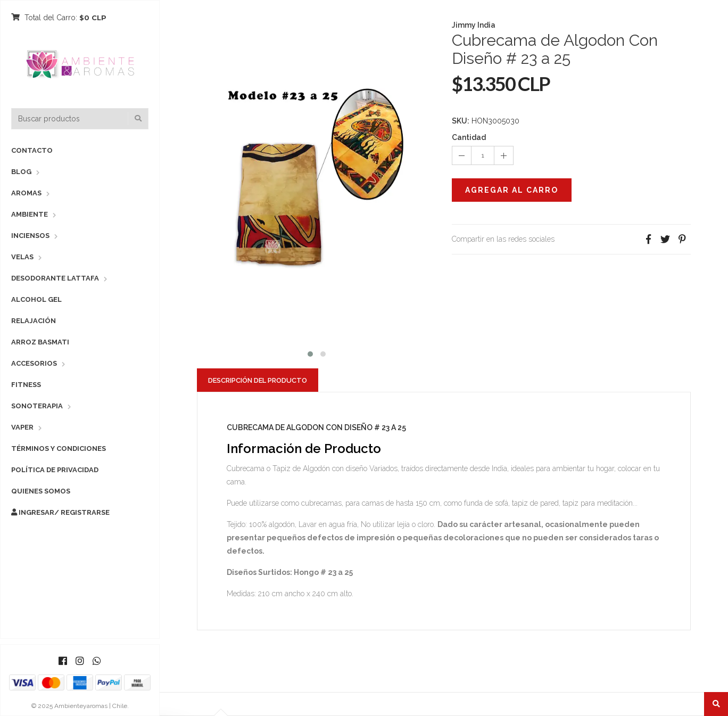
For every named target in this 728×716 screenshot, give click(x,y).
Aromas (26, 193)
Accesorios (34, 363)
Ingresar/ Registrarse (60, 512)
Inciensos (30, 236)
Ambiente (30, 214)
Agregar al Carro (512, 190)
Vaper (22, 427)
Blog (21, 172)
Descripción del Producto (258, 380)
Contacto (32, 150)
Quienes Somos (41, 491)
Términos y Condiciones (59, 448)
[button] (310, 353)
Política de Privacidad (55, 470)
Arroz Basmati (40, 342)
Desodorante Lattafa (55, 278)
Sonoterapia (37, 406)
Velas (22, 257)
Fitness (26, 385)
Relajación (34, 321)
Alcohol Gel (36, 299)
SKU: (461, 121)
